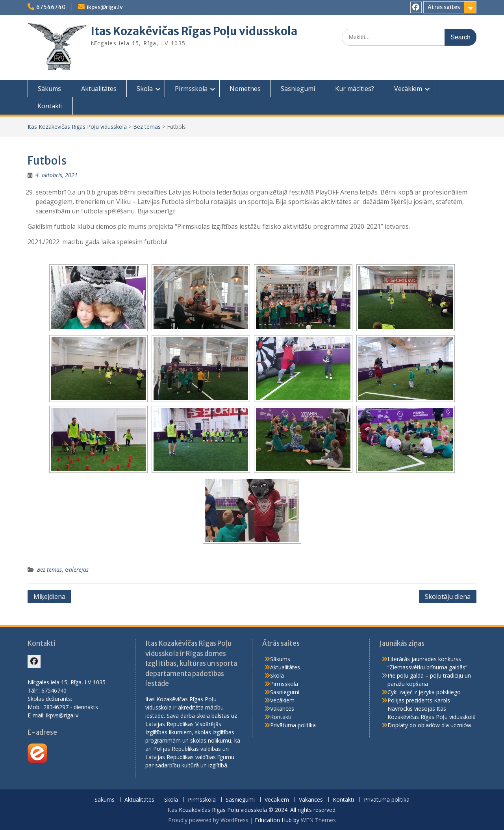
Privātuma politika (293, 725)
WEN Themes (318, 820)
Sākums (49, 89)
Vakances (282, 709)
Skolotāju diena (448, 597)
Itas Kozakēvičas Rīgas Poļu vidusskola (194, 31)
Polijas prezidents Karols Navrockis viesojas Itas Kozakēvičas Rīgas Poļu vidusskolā (432, 709)
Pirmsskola (191, 89)
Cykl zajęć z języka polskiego (424, 692)
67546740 (51, 7)
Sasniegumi (298, 89)
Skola (145, 89)
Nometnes (245, 89)
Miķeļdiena (49, 597)
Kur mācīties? (355, 89)
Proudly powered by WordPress (208, 820)
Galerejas (77, 570)
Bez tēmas (147, 127)
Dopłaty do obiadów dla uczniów (429, 725)
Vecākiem (408, 89)
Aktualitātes (99, 89)
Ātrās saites (444, 7)
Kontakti (50, 106)
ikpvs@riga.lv (105, 7)
